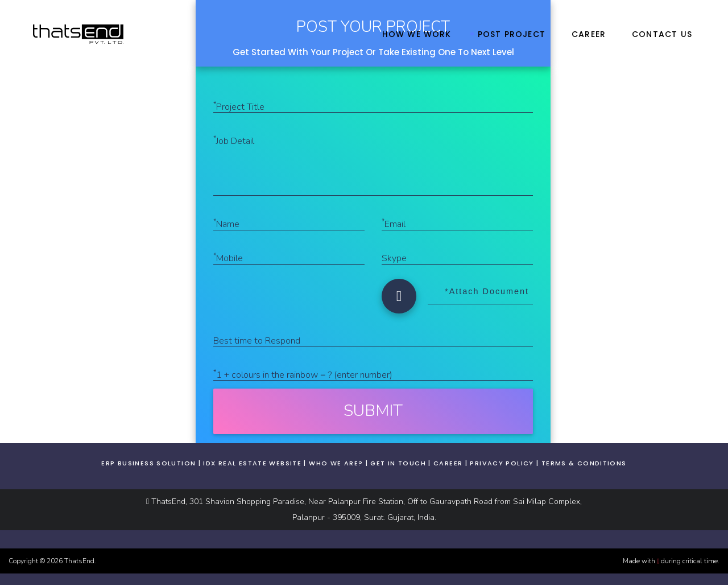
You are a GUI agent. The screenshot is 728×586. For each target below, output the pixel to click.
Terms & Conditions (584, 464)
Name (226, 224)
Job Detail (234, 141)
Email (394, 224)
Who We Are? (336, 464)
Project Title (239, 107)
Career (448, 464)
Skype (394, 259)
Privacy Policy (502, 464)
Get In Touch (398, 464)
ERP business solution (148, 464)
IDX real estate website (252, 464)
